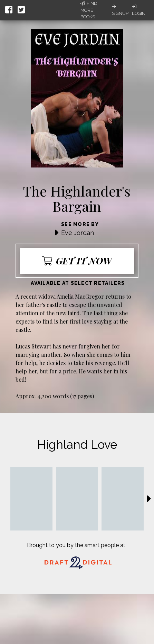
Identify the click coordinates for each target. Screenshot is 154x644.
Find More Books (89, 10)
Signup (120, 10)
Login (139, 10)
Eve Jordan (78, 233)
